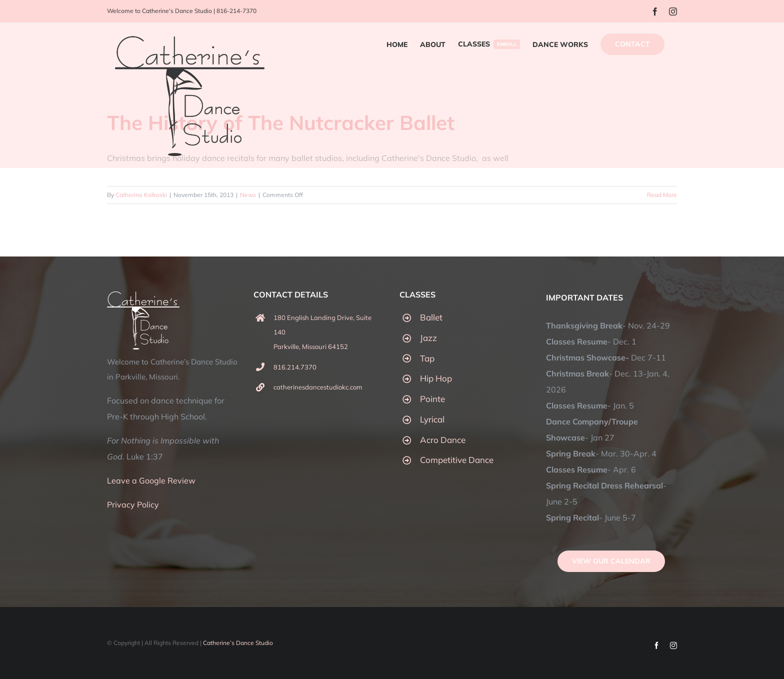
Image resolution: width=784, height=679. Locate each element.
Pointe (432, 399)
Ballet (431, 317)
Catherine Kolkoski (141, 195)
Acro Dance (443, 440)
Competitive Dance (457, 460)
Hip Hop (436, 378)
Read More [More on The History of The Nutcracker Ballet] (662, 195)
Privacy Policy (133, 504)
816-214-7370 (236, 11)
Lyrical (432, 419)
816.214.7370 (295, 367)
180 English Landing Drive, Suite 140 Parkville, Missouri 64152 (322, 332)
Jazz (428, 338)
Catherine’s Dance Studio (238, 643)
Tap (427, 358)
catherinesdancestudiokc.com (318, 387)
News (248, 195)
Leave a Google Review (151, 480)
